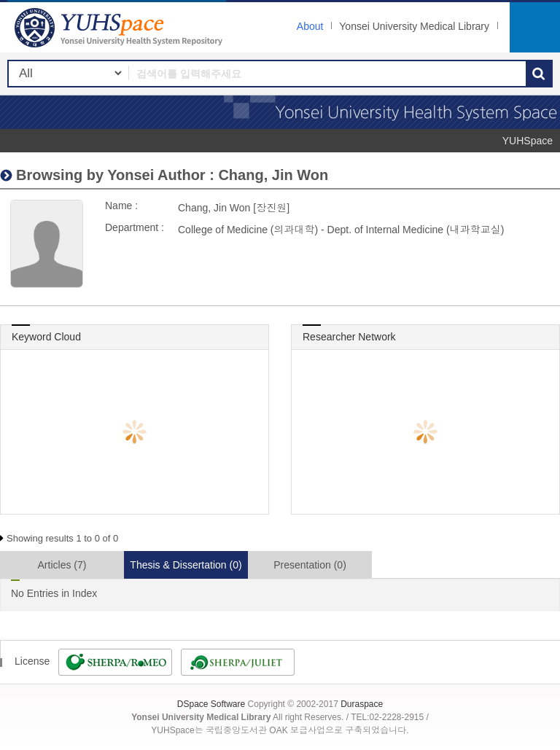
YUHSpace (528, 141)
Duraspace (362, 704)
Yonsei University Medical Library (414, 26)
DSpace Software (211, 704)
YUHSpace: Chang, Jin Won (120, 27)
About (310, 26)
